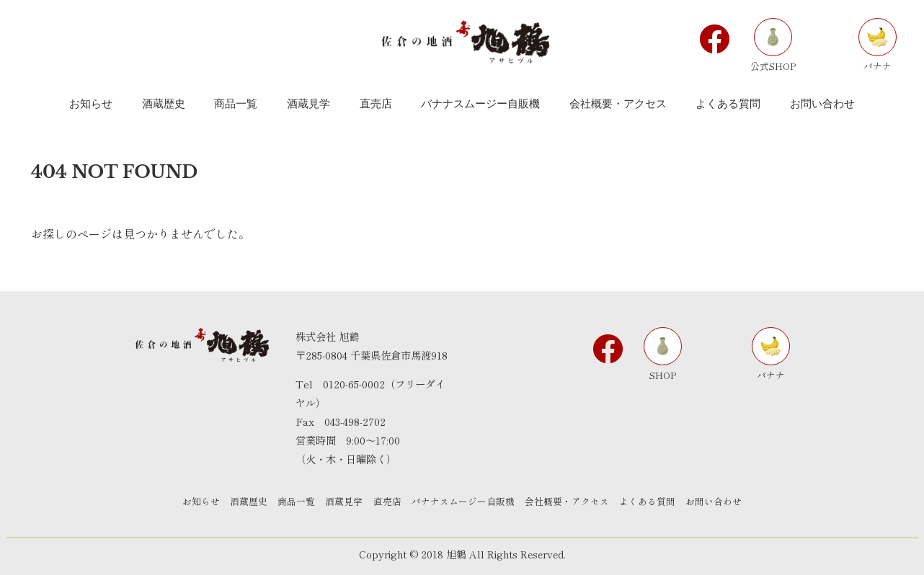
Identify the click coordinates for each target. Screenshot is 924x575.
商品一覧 (288, 502)
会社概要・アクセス (576, 502)
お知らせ (185, 502)
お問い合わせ (731, 502)
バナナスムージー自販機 (467, 502)
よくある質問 (660, 502)
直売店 (387, 502)
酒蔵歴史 (236, 502)
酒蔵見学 (340, 502)
